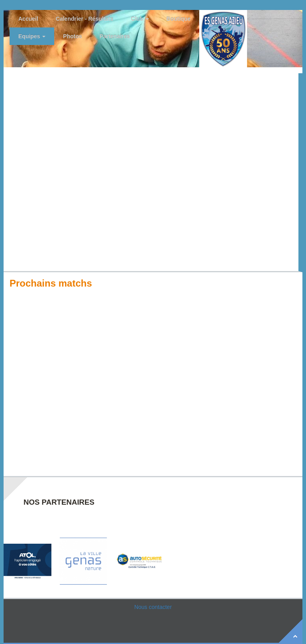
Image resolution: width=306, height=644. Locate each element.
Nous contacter (153, 607)
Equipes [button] (32, 36)
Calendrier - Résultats (85, 19)
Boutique (179, 19)
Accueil (28, 19)
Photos (72, 36)
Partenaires (115, 36)
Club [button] (140, 19)
